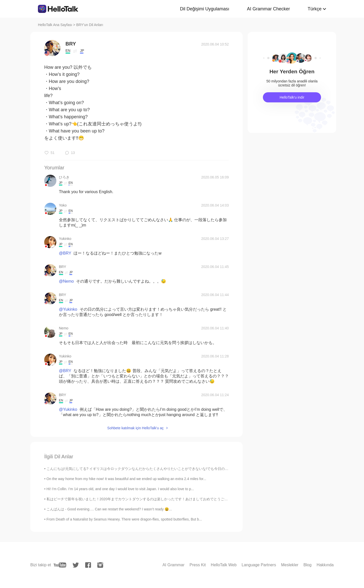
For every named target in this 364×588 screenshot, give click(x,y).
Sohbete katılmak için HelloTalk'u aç (135, 428)
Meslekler (290, 565)
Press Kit (198, 565)
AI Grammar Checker (268, 9)
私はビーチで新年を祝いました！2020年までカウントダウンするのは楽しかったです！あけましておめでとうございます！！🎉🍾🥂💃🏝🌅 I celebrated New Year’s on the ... (186, 499)
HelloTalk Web (224, 565)
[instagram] (100, 565)
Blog (307, 565)
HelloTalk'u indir (292, 97)
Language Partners (259, 565)
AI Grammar (174, 565)
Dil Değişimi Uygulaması (205, 9)
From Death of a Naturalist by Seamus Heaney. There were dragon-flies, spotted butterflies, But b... (124, 519)
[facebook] (88, 565)
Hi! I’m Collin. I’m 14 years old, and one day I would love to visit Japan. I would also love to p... (120, 489)
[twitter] (76, 565)
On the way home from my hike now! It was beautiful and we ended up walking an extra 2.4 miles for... (126, 479)
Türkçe (315, 9)
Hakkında (325, 565)
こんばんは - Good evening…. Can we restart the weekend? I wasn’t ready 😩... (109, 509)
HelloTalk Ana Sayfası (55, 25)
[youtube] (60, 565)
